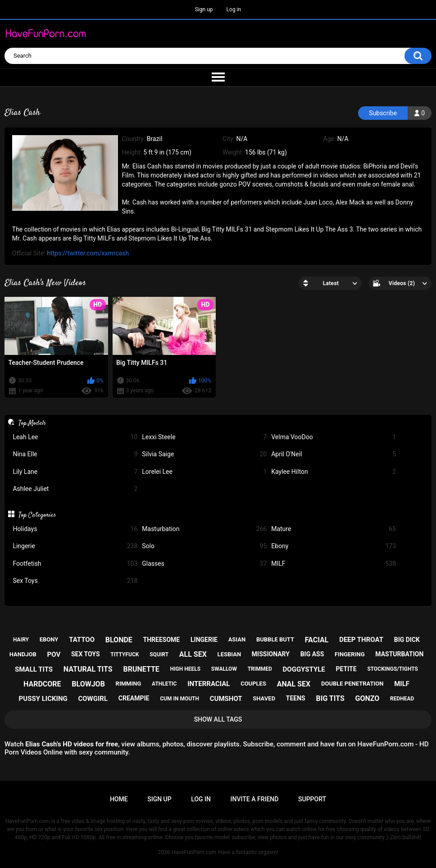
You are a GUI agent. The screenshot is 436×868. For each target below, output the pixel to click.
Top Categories (37, 515)
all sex (193, 654)
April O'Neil (334, 454)
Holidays (75, 529)
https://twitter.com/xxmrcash (88, 253)
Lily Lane (75, 472)
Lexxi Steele (204, 437)
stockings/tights (393, 669)
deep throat (361, 640)
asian (237, 639)
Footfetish (75, 564)
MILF (334, 564)
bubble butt (275, 639)
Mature (334, 529)
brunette (141, 669)
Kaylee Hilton (334, 472)
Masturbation (204, 529)
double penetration (352, 684)
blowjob (88, 684)
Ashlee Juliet (75, 489)
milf (402, 684)
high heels (185, 669)
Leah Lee (75, 437)
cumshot (226, 699)
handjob (23, 654)
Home (119, 799)
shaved (264, 698)
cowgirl (93, 699)
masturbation (399, 654)
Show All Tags (218, 719)
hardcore (42, 684)
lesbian (229, 654)
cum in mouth (179, 699)
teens (296, 698)
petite (346, 669)
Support (312, 799)
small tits (34, 669)
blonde (119, 640)
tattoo (82, 640)
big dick (407, 640)
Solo (204, 546)
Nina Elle (75, 454)
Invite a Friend (255, 799)
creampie (134, 698)
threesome (162, 640)
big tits (330, 698)
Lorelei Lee (204, 472)
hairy (21, 640)
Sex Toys (75, 581)
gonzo (368, 698)
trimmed (260, 669)
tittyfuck (125, 654)
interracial (209, 684)
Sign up (204, 9)
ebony (49, 639)
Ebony (334, 546)
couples (253, 684)
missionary (271, 654)
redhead (402, 699)
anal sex (294, 684)
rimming (129, 684)
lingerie (204, 640)
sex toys (86, 654)
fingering (350, 654)
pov (54, 654)
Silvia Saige (204, 454)
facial (317, 640)
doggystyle (304, 669)
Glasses (204, 564)
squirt (159, 654)
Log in (234, 9)
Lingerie (75, 546)
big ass (312, 654)
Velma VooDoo (334, 437)
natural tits (88, 669)
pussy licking (43, 699)
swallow (224, 669)
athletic (164, 684)
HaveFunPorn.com (194, 852)
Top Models (32, 423)
